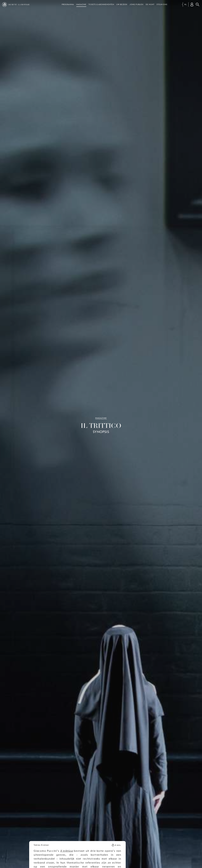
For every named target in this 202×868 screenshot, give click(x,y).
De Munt (150, 4)
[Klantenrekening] (192, 4)
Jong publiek (136, 4)
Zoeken (198, 4)
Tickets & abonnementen (101, 4)
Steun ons (162, 4)
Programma (68, 4)
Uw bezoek (122, 4)
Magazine (81, 4)
